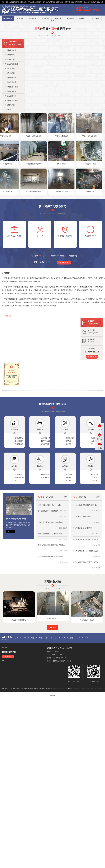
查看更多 (52, 661)
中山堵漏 (7, 143)
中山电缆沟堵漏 (10, 124)
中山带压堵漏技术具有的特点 (16, 552)
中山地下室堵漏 (10, 83)
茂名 (63, 671)
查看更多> (9, 349)
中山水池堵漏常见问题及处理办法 (85, 538)
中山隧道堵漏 (9, 92)
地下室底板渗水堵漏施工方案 (48, 544)
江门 (48, 671)
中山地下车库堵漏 (11, 134)
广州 (17, 671)
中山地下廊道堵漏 (11, 120)
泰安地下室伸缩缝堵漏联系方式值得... (51, 578)
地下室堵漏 (52, 2)
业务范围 (45, 18)
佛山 (40, 671)
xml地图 (57, 721)
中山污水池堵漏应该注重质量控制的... (86, 573)
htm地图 (62, 721)
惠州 (71, 671)
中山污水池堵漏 (10, 129)
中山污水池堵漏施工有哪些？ (83, 550)
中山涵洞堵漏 (9, 102)
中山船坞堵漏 (9, 138)
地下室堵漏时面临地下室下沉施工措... (86, 595)
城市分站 (95, 18)
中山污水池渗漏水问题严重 (82, 561)
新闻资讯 (33, 18)
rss (66, 721)
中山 (87, 671)
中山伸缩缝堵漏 (10, 111)
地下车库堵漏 (98, 721)
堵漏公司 (39, 2)
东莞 (79, 671)
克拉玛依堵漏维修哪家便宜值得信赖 (51, 590)
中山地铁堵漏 (9, 106)
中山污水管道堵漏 (11, 97)
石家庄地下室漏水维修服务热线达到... (51, 555)
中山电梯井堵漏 (10, 115)
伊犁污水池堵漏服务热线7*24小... (50, 538)
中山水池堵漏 (9, 88)
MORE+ (10, 565)
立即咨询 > (64, 296)
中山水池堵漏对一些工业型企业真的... (86, 584)
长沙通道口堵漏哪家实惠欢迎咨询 (50, 567)
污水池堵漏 (90, 721)
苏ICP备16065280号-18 (47, 721)
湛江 (56, 671)
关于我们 (20, 18)
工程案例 (70, 18)
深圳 (25, 671)
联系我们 (83, 18)
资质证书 (58, 18)
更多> (65, 530)
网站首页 (8, 18)
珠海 (32, 671)
